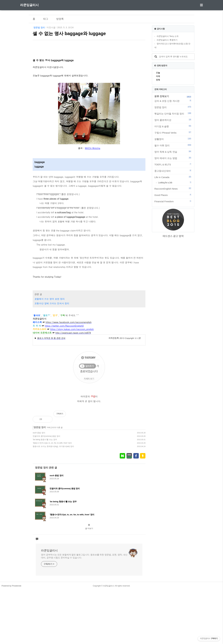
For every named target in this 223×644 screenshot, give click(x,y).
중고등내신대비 (173, 171)
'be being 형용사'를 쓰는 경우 (45, 494)
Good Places (173, 195)
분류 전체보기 (162, 96)
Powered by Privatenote (11, 640)
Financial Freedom (173, 201)
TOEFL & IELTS (173, 164)
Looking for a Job (175, 182)
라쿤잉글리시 (29, 5)
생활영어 (173, 139)
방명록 (60, 19)
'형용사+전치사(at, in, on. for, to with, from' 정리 (52, 497)
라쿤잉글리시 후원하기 (167, 40)
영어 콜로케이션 (173, 120)
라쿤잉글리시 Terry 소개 (168, 36)
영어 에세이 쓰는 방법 (173, 158)
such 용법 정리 (39, 487)
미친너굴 (51, 27)
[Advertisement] (89, 69)
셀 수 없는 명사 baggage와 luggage (69, 34)
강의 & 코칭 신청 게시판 (173, 101)
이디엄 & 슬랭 (173, 126)
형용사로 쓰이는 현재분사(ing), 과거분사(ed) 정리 (53, 501)
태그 (46, 19)
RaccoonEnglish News (173, 189)
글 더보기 (89, 583)
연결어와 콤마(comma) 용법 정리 (46, 490)
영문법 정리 (39, 27)
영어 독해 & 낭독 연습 (173, 152)
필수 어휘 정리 (173, 145)
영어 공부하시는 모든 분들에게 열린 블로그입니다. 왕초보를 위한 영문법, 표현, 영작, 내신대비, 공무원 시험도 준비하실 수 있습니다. (84, 610)
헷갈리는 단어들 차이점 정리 (173, 114)
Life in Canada (173, 177)
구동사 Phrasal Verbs (173, 133)
